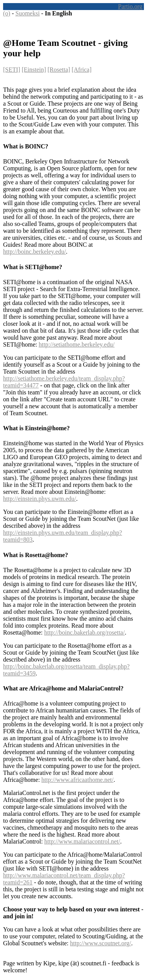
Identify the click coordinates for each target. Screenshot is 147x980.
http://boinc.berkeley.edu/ (34, 252)
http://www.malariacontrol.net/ (82, 841)
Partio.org (130, 6)
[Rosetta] (59, 70)
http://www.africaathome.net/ (78, 780)
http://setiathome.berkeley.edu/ (77, 344)
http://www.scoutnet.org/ (101, 943)
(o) (7, 13)
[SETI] (12, 70)
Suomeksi (28, 13)
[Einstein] (34, 70)
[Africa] (82, 70)
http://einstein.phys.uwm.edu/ (40, 499)
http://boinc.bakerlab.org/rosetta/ (84, 632)
